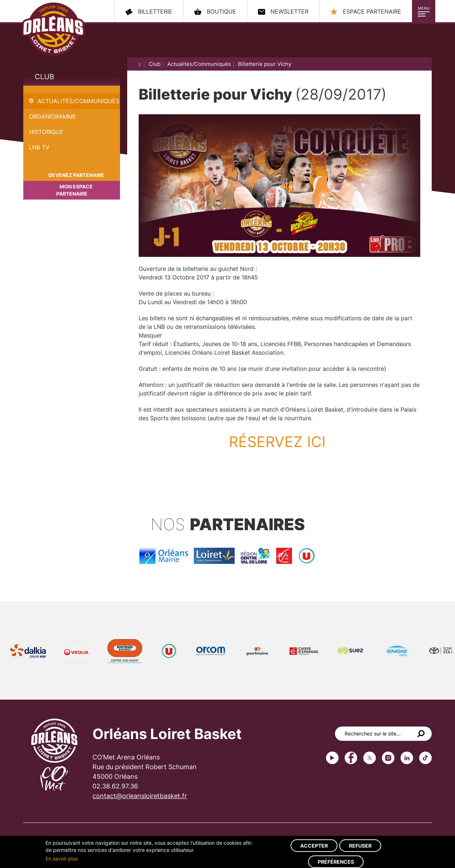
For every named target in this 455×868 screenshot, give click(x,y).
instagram (388, 758)
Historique (46, 132)
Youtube (332, 758)
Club (44, 77)
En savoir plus (62, 859)
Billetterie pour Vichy (52, 90)
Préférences (336, 862)
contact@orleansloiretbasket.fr (140, 796)
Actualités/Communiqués (78, 101)
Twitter (370, 758)
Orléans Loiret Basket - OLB (53, 29)
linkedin (407, 758)
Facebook (351, 758)
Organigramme (53, 116)
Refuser (360, 846)
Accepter (314, 846)
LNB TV (39, 147)
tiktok (425, 758)
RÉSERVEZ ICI (279, 442)
